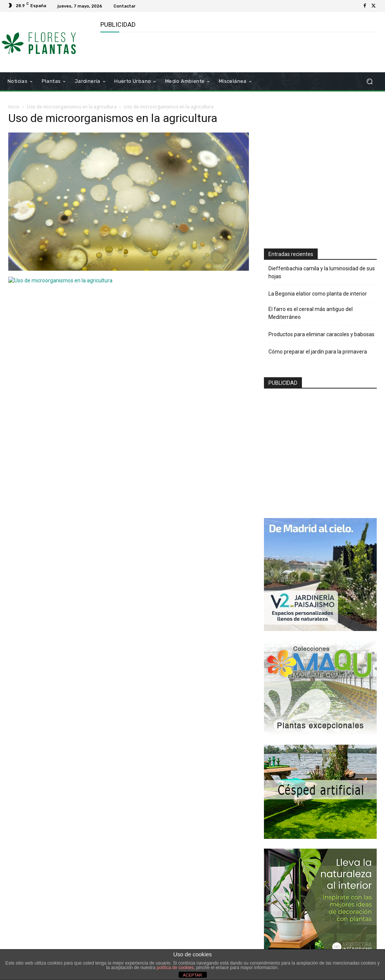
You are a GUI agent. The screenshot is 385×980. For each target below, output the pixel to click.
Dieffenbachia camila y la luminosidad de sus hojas (322, 272)
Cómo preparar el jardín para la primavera (318, 352)
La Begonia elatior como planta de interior (318, 294)
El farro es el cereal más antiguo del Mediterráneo (311, 313)
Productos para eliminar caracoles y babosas (321, 334)
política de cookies (175, 968)
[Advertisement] (188, 51)
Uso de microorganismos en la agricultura (72, 107)
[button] (369, 82)
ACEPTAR (192, 975)
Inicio (14, 107)
